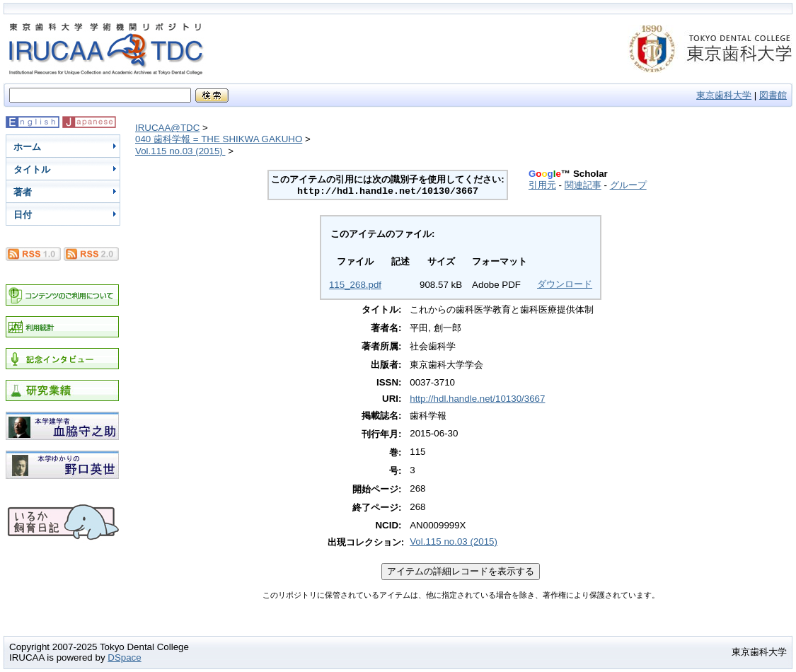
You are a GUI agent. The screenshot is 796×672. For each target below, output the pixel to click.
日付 (23, 215)
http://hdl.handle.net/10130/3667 (477, 399)
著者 (23, 192)
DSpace (124, 657)
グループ (628, 185)
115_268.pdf (355, 285)
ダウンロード (565, 284)
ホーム (27, 147)
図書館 (773, 95)
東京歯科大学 (724, 95)
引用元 (542, 185)
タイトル (32, 169)
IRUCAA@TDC (167, 128)
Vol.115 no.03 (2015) (180, 151)
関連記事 (583, 185)
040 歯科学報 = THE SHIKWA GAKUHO (219, 139)
